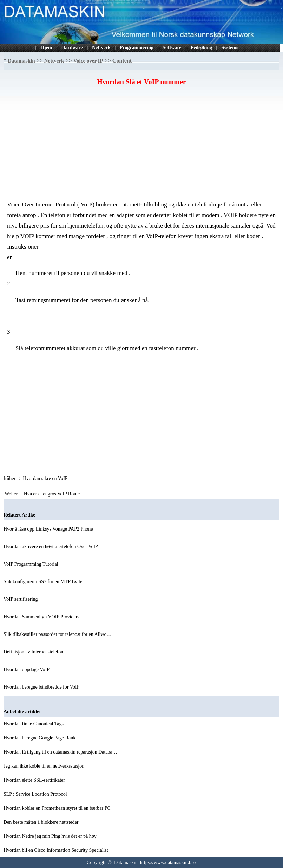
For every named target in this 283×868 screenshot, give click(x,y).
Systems (230, 48)
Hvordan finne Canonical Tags (34, 724)
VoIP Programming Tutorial (31, 564)
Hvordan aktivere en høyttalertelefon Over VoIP (51, 547)
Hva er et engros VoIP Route (52, 494)
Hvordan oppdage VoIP (27, 669)
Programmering (137, 48)
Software (172, 48)
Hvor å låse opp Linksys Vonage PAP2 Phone (49, 529)
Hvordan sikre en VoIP (46, 478)
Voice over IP (88, 61)
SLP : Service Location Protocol (36, 794)
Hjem (46, 48)
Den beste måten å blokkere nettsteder (42, 822)
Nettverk (101, 48)
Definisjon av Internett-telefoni (35, 652)
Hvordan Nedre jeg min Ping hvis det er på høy (51, 836)
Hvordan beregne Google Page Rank (40, 738)
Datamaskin (21, 61)
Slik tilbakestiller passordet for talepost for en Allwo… (58, 634)
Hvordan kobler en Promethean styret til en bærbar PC (58, 808)
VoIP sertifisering (21, 599)
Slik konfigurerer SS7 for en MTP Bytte (44, 582)
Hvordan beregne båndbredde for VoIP (42, 687)
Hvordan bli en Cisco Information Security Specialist (56, 850)
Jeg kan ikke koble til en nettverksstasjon (45, 766)
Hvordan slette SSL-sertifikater (35, 780)
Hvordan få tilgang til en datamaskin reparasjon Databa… (60, 752)
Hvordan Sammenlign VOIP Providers (42, 617)
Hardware (72, 48)
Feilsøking (201, 48)
